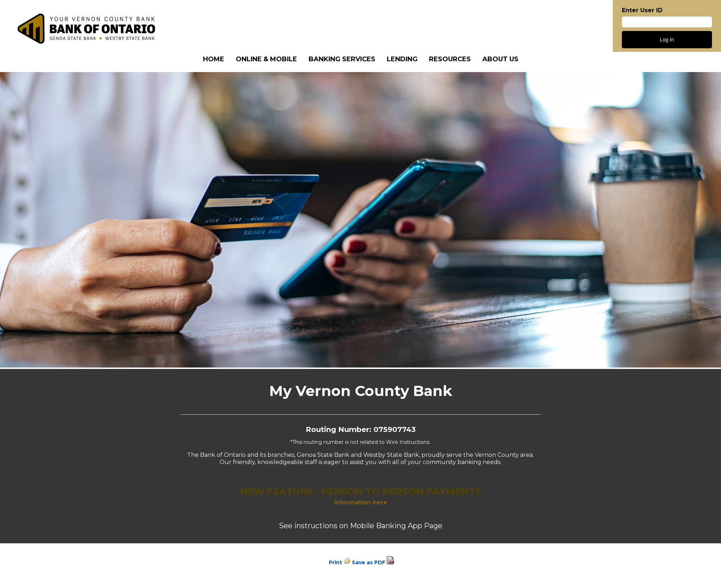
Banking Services (342, 59)
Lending (402, 59)
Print (335, 562)
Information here (361, 502)
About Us (500, 59)
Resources (450, 59)
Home (214, 59)
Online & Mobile (266, 59)
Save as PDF (369, 562)
